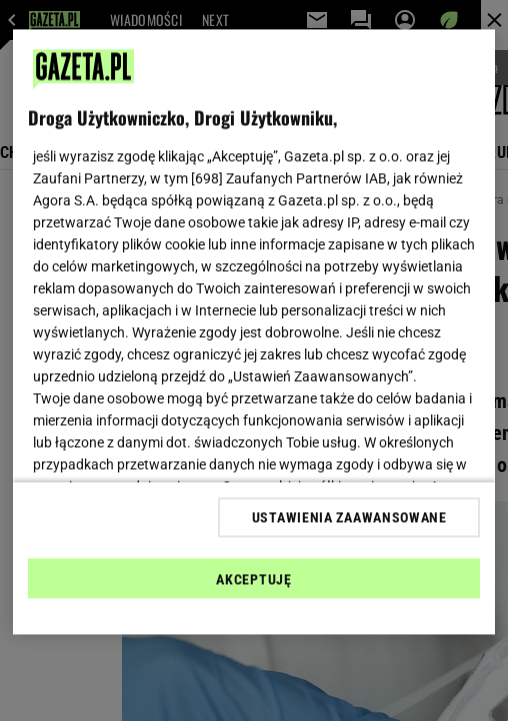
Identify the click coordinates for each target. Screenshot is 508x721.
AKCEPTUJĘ (253, 579)
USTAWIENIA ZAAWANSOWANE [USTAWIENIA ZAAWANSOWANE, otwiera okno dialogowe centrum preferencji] (349, 517)
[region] (254, 332)
